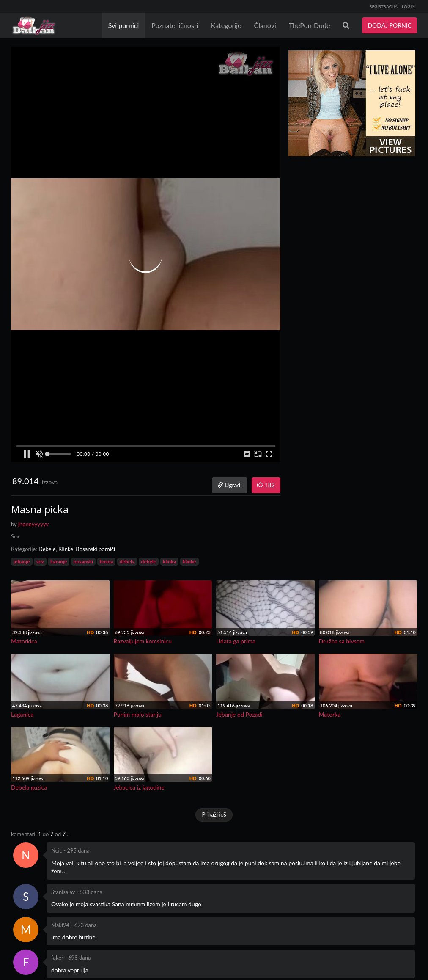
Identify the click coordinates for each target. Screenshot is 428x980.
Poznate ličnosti (175, 25)
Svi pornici (124, 25)
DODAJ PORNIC (390, 25)
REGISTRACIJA (383, 6)
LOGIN (408, 6)
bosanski (84, 562)
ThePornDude (310, 25)
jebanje (22, 562)
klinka (170, 562)
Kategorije (226, 25)
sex (40, 562)
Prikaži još (214, 814)
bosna (107, 562)
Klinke (66, 549)
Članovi (265, 25)
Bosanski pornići (95, 549)
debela (127, 562)
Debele (47, 549)
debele (149, 562)
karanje (59, 562)
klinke (189, 562)
